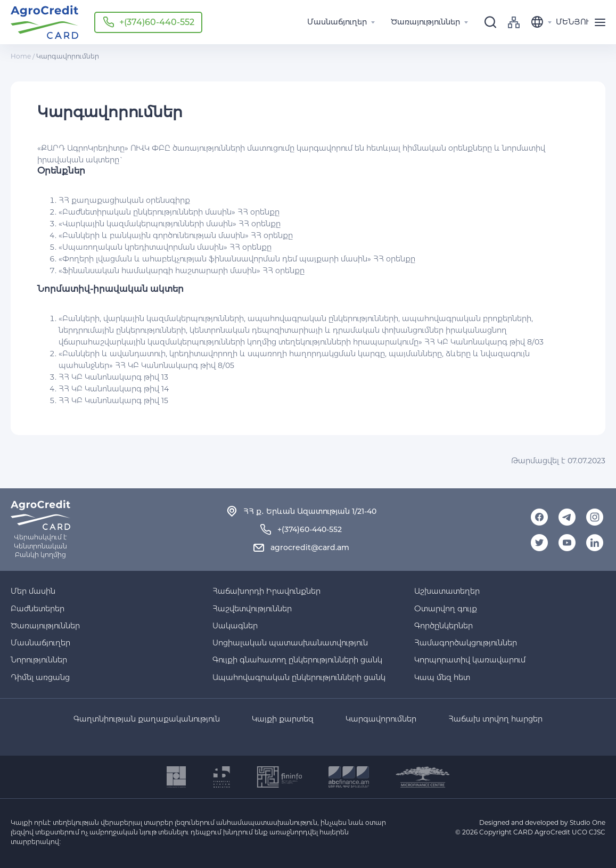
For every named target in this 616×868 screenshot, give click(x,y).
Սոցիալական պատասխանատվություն (290, 643)
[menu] (584, 22)
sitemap (514, 22)
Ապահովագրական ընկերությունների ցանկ (299, 677)
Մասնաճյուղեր (40, 643)
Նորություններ (39, 660)
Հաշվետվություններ (252, 609)
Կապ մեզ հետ (442, 677)
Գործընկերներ (443, 626)
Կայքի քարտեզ (283, 719)
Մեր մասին (33, 591)
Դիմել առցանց (40, 677)
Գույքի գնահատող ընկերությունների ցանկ (297, 660)
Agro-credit (44, 22)
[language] (543, 22)
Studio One (588, 822)
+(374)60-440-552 (157, 22)
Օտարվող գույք (446, 609)
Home (21, 56)
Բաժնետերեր (38, 609)
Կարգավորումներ (381, 719)
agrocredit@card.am (310, 547)
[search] (490, 22)
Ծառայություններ (45, 626)
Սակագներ (235, 626)
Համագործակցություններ (466, 643)
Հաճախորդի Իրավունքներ (266, 591)
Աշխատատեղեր (447, 591)
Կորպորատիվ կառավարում (470, 660)
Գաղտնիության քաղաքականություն (147, 719)
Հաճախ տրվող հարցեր (495, 719)
